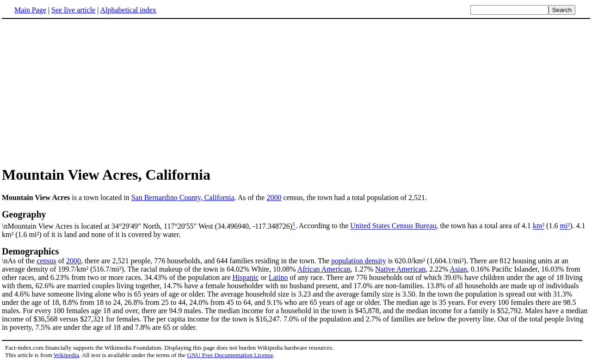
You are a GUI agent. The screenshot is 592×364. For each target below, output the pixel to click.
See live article (73, 10)
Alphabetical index (128, 10)
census (46, 261)
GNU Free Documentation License (230, 355)
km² (539, 226)
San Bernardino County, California (183, 197)
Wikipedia (66, 355)
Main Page (30, 10)
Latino (278, 277)
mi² (565, 226)
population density (359, 261)
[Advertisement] (80, 92)
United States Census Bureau (393, 226)
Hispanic (246, 277)
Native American (400, 269)
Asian (458, 269)
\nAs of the (296, 255)
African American (324, 269)
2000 (274, 197)
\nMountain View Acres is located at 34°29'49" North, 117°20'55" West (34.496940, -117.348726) (296, 219)
